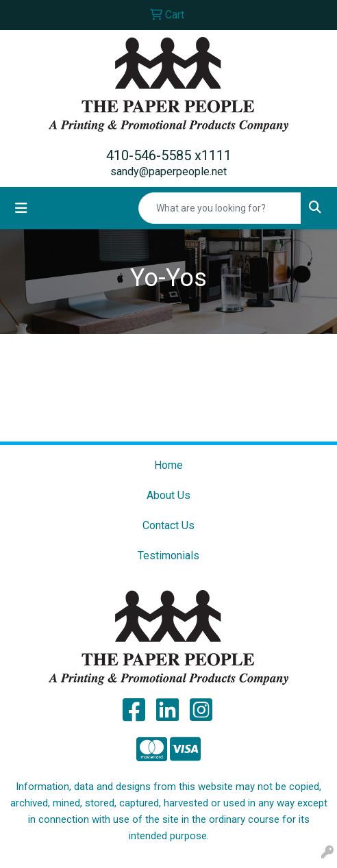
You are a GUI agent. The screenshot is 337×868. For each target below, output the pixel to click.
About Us (168, 495)
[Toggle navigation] (21, 208)
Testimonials (168, 556)
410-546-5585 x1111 (169, 155)
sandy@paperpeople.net (168, 171)
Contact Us (168, 525)
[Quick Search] (220, 208)
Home (168, 465)
